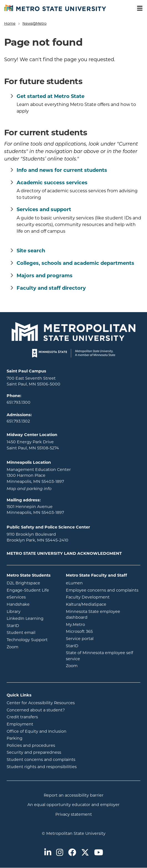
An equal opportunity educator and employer (73, 805)
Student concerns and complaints (41, 760)
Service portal (102, 638)
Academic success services (52, 183)
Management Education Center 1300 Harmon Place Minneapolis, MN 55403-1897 (39, 476)
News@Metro (34, 24)
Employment (20, 725)
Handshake (32, 604)
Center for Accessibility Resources (41, 703)
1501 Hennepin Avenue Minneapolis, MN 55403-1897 (35, 510)
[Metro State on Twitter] (85, 853)
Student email (32, 632)
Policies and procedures (31, 746)
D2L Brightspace (32, 583)
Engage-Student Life (32, 590)
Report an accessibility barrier (74, 796)
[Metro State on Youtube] (99, 853)
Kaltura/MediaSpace (103, 604)
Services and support (44, 210)
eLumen (97, 583)
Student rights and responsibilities (42, 767)
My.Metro (98, 624)
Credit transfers (22, 717)
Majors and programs (45, 276)
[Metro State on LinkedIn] (48, 853)
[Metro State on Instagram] (60, 853)
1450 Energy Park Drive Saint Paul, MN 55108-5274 (33, 445)
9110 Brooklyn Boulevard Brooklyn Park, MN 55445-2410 (38, 538)
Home (10, 24)
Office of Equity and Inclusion (37, 732)
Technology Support (27, 640)
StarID (32, 625)
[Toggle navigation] (138, 8)
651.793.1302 (18, 422)
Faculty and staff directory (51, 288)
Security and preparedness (34, 753)
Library (32, 611)
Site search (31, 251)
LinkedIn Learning (32, 618)
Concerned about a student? (36, 710)
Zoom (32, 647)
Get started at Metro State (51, 97)
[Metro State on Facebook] (72, 853)
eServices (32, 597)
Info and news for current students (62, 171)
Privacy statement (74, 815)
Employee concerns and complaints (102, 591)
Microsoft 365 (102, 631)
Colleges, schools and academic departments (75, 264)
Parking (15, 739)
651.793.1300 (19, 403)
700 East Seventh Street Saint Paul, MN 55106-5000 (33, 382)
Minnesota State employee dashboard (99, 615)
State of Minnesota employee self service (100, 656)
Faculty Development (88, 598)
